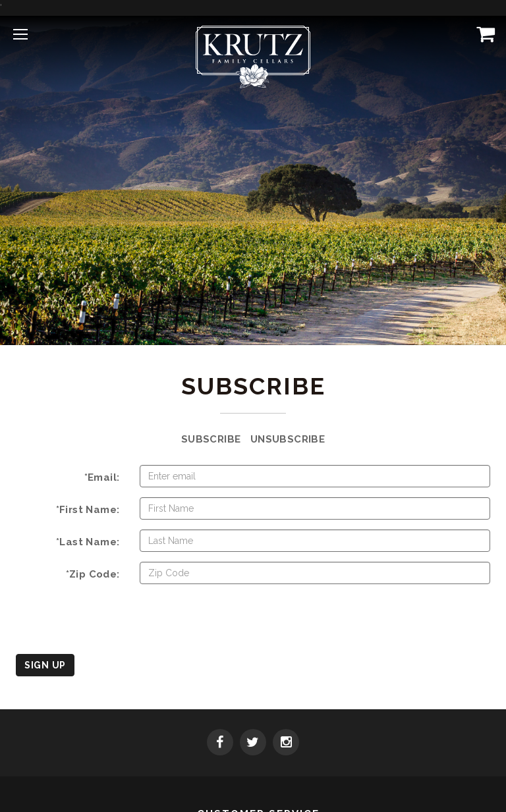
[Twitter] (253, 744)
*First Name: (88, 510)
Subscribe (211, 439)
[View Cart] (483, 34)
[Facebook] (220, 744)
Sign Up (45, 665)
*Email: (102, 477)
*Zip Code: (93, 574)
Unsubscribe (288, 439)
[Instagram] (286, 744)
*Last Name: (88, 542)
